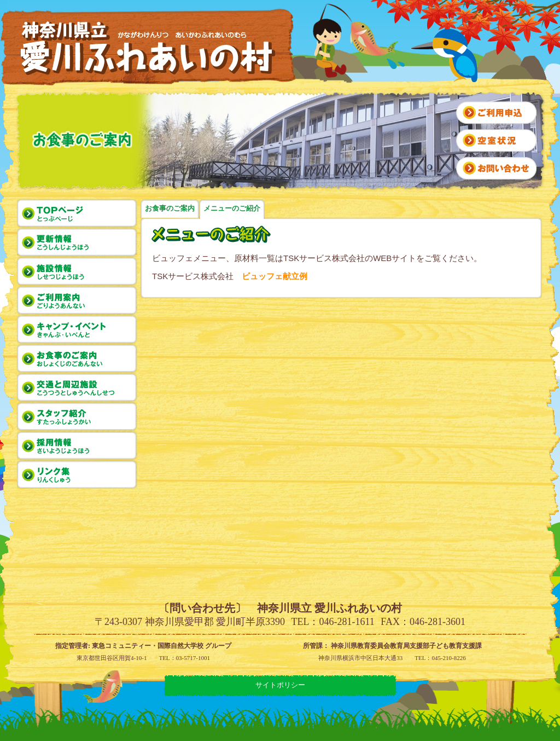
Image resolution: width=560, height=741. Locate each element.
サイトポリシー (280, 685)
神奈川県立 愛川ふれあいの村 (150, 48)
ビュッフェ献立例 (275, 276)
